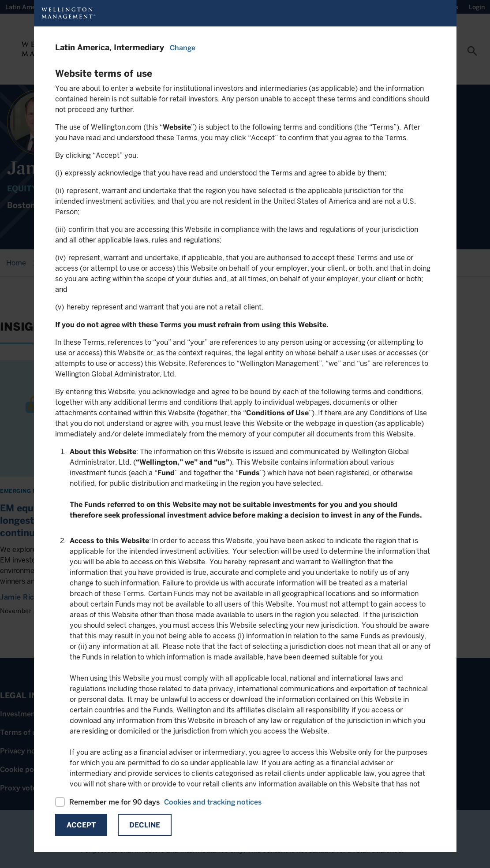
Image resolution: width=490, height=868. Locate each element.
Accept (81, 825)
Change (183, 48)
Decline (145, 825)
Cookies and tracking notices (213, 802)
